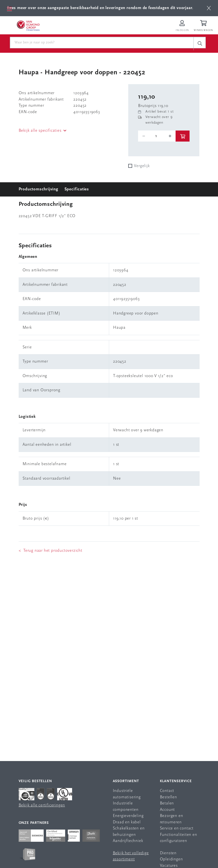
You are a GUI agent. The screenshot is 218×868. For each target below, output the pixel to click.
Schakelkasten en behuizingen (129, 832)
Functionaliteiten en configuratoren (179, 838)
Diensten (168, 853)
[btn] (209, 8)
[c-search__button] (200, 44)
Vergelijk (142, 166)
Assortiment (126, 781)
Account (167, 810)
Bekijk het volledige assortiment (131, 856)
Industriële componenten (126, 807)
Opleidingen (171, 859)
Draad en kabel (127, 822)
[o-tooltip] (157, 136)
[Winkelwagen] (204, 26)
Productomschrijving (38, 189)
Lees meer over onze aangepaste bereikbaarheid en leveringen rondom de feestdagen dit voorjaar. (100, 8)
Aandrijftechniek (128, 841)
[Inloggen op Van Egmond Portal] (182, 26)
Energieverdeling (128, 816)
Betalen (167, 803)
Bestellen (168, 797)
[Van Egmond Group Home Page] (29, 25)
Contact (167, 791)
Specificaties (77, 189)
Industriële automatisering (127, 794)
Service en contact (177, 828)
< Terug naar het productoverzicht (51, 551)
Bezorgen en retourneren (172, 819)
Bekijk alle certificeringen (42, 805)
